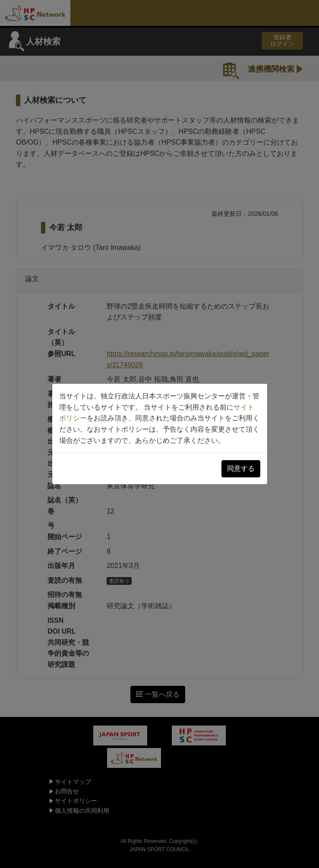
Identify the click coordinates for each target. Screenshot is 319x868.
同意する (241, 469)
